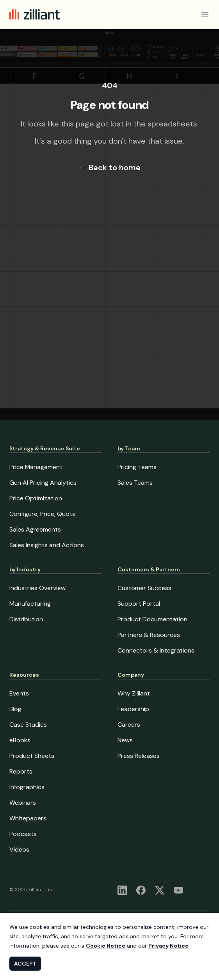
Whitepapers (28, 818)
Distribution (26, 619)
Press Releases (139, 756)
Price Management (36, 467)
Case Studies (28, 725)
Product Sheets (32, 756)
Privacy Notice (168, 946)
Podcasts (23, 834)
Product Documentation (152, 619)
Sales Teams (135, 483)
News (125, 740)
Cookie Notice (106, 946)
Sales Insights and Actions (47, 545)
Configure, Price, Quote (43, 514)
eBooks (20, 740)
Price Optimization (36, 498)
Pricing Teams (137, 467)
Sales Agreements (35, 529)
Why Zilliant (134, 693)
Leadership (133, 709)
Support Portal (139, 604)
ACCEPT (25, 964)
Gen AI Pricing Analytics (43, 483)
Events (19, 693)
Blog (15, 709)
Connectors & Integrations (156, 650)
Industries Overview (37, 588)
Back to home (110, 167)
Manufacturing (30, 604)
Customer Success (144, 588)
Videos (19, 849)
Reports (21, 771)
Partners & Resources (149, 635)
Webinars (23, 803)
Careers (129, 725)
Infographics (27, 787)
